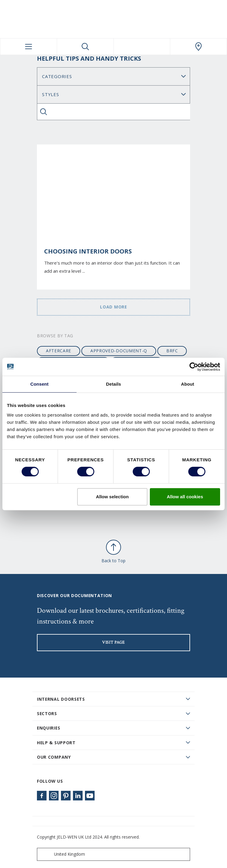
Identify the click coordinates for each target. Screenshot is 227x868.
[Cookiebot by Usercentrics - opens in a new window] (194, 367)
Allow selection (112, 497)
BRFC (172, 351)
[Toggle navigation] (29, 47)
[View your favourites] (142, 47)
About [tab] (188, 384)
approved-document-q (119, 351)
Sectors (47, 713)
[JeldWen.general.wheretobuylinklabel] (198, 47)
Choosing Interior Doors (88, 251)
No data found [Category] (114, 76)
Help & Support (56, 743)
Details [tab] (114, 384)
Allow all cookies (185, 497)
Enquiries (48, 728)
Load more (113, 307)
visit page (114, 642)
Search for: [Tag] (114, 94)
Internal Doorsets (61, 699)
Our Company (54, 757)
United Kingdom (62, 854)
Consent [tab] (39, 384)
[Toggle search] (85, 47)
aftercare (59, 351)
